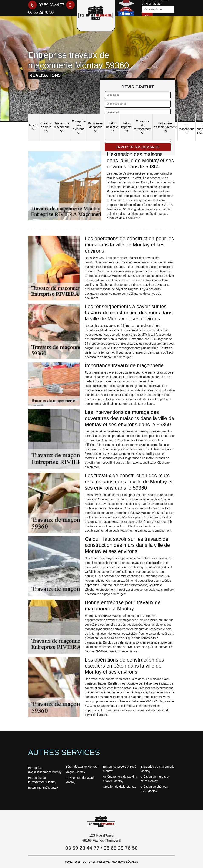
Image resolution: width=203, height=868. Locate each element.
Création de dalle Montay (120, 787)
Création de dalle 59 (46, 127)
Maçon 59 (34, 127)
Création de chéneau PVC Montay (154, 789)
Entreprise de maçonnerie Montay (157, 769)
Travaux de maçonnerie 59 (62, 127)
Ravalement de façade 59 (96, 127)
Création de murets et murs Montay (155, 779)
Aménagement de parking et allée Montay (120, 779)
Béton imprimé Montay (43, 788)
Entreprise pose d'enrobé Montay (120, 769)
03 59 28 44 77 (46, 5)
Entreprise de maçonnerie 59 (187, 127)
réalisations (45, 75)
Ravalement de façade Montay (80, 780)
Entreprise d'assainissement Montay (45, 770)
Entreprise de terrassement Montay (42, 780)
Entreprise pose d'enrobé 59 (79, 127)
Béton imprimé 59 (126, 127)
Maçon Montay (75, 772)
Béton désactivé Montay (81, 767)
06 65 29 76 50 (121, 848)
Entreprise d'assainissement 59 (165, 127)
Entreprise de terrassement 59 (143, 127)
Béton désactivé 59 (112, 127)
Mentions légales (125, 862)
